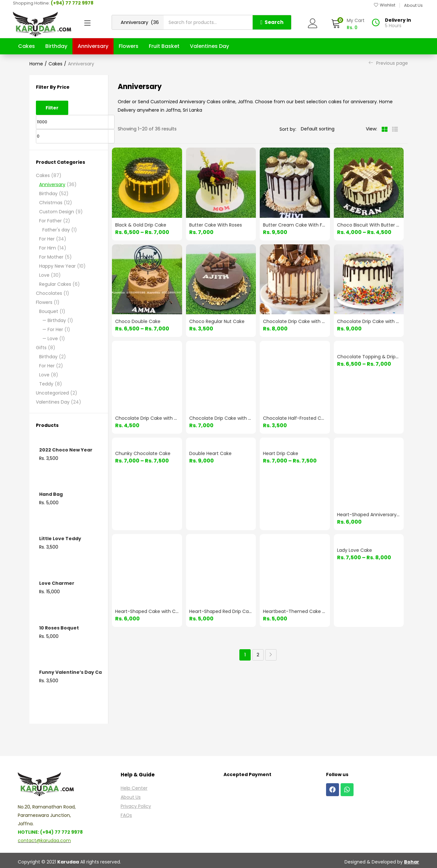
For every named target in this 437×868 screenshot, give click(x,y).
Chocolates (49, 293)
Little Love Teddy (60, 539)
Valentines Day (209, 46)
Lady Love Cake (355, 550)
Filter (52, 108)
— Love (50, 339)
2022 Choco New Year (66, 450)
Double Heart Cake (210, 453)
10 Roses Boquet (59, 628)
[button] (348, 24)
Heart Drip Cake (281, 453)
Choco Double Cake (138, 321)
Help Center (134, 788)
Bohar (412, 862)
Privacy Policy (136, 806)
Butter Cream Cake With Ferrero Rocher (308, 225)
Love (44, 275)
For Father (50, 221)
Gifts (41, 348)
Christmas (51, 203)
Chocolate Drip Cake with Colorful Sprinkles (386, 321)
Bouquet (49, 311)
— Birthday (54, 320)
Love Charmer (57, 583)
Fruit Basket (164, 46)
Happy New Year (57, 266)
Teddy (46, 384)
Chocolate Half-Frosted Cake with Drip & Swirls (316, 418)
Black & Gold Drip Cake (141, 225)
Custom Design (57, 212)
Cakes (27, 46)
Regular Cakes (55, 284)
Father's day (56, 230)
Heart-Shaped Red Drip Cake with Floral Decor (241, 611)
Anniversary (93, 46)
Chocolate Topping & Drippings (372, 357)
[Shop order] (328, 129)
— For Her (53, 329)
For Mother (51, 257)
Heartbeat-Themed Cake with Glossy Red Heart (317, 611)
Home (36, 64)
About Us (131, 797)
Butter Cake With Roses (216, 225)
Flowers (129, 46)
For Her (47, 239)
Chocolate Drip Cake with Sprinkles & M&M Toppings (248, 418)
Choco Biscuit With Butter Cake (372, 225)
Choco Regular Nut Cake (217, 321)
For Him (48, 248)
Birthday (56, 46)
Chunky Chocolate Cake (143, 453)
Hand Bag (51, 494)
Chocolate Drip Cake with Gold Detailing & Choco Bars (176, 418)
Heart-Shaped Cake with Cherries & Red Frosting (170, 611)
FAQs (126, 815)
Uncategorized (52, 393)
